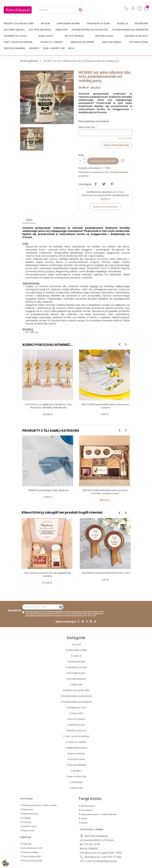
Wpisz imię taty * (88, 127)
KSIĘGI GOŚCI (46, 36)
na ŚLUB (45, 23)
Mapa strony (28, 830)
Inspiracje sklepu (30, 852)
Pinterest (112, 184)
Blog (71, 48)
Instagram (91, 622)
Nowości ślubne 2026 (32, 861)
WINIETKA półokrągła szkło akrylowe (48, 490)
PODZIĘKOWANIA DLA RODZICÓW (90, 30)
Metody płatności (31, 814)
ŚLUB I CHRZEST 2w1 (54, 48)
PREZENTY (34, 48)
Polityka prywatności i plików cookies (40, 805)
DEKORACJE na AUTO (136, 36)
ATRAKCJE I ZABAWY (51, 42)
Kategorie (76, 638)
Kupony (84, 823)
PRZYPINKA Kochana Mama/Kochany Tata (106, 573)
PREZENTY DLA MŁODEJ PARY (19, 23)
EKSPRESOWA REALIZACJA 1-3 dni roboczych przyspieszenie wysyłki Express (105, 194)
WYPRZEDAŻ (77, 782)
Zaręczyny (62, 30)
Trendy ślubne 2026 (32, 856)
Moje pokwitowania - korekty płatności (99, 814)
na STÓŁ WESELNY (74, 36)
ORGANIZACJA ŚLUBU (98, 23)
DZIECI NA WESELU (112, 42)
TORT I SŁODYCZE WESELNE (18, 42)
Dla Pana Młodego (40, 30)
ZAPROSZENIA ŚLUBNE (68, 23)
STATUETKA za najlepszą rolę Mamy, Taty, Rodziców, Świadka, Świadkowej (48, 406)
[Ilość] (82, 161)
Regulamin (28, 810)
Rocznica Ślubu (139, 42)
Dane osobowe (88, 806)
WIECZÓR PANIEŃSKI (15, 48)
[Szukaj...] (61, 10)
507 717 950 (115, 857)
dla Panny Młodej (14, 30)
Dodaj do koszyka (103, 161)
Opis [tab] (29, 220)
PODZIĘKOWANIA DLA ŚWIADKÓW (130, 30)
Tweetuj (104, 184)
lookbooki (27, 844)
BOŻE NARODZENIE (77, 662)
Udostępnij (96, 184)
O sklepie (27, 818)
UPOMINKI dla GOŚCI (15, 36)
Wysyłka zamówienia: (90, 168)
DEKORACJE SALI (104, 36)
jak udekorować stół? (32, 848)
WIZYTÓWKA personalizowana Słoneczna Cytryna (105, 406)
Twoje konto (90, 799)
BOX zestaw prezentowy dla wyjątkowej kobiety (48, 574)
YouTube (83, 622)
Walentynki (141, 23)
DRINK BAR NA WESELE (82, 42)
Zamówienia (87, 810)
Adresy (84, 819)
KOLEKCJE (122, 23)
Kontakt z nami (29, 826)
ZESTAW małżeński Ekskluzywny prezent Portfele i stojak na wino (105, 492)
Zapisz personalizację (116, 145)
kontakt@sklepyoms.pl (105, 861)
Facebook (79, 622)
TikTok (95, 622)
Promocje (27, 822)
